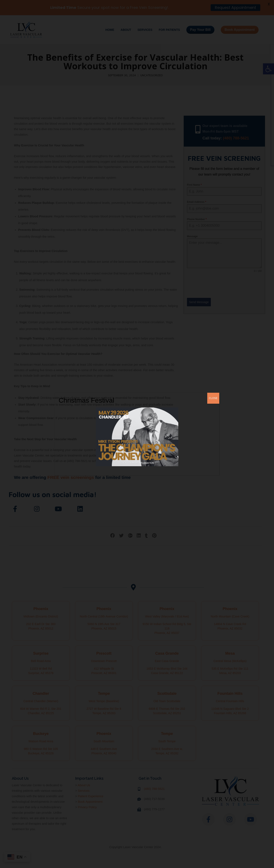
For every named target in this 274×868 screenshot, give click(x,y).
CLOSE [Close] (213, 398)
